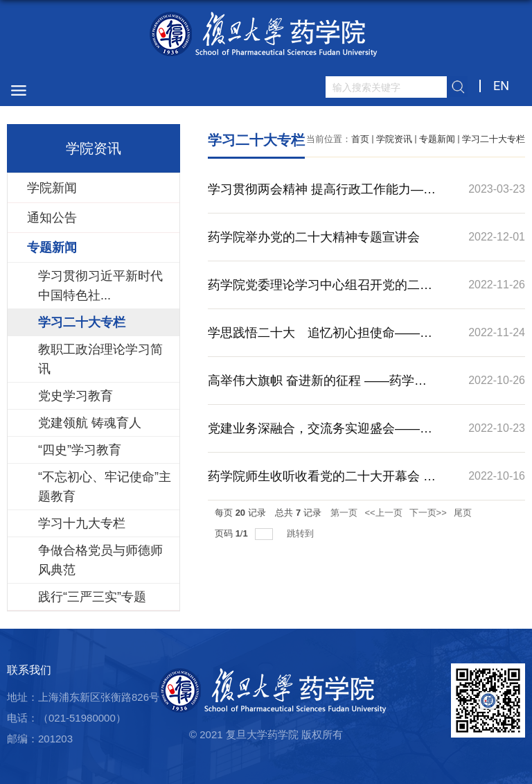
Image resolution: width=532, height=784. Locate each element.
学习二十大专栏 (494, 139)
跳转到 (302, 533)
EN (501, 86)
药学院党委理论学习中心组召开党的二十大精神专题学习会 (320, 293)
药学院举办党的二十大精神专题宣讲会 (314, 237)
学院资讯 (394, 139)
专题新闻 (437, 139)
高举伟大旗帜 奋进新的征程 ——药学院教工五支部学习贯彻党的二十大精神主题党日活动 (320, 389)
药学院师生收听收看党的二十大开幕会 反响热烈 (322, 485)
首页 (360, 139)
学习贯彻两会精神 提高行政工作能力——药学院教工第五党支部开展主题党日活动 (322, 198)
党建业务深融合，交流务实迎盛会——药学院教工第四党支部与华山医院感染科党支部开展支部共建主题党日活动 (320, 437)
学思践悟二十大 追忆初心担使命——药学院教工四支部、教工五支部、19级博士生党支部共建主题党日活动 (321, 341)
